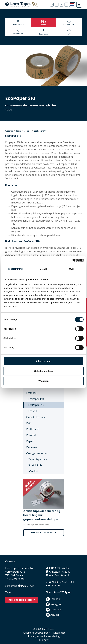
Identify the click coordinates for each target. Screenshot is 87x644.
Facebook (56, 599)
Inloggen (44, 640)
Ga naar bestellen (42, 533)
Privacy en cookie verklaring (44, 636)
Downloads (43, 34)
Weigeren (43, 381)
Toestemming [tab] (15, 269)
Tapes (43, 25)
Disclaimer (59, 633)
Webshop (9, 131)
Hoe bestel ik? (18, 34)
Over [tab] (72, 269)
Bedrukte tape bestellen (22, 600)
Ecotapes (27, 131)
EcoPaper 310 (40, 131)
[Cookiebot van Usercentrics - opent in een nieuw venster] (70, 261)
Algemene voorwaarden (37, 633)
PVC (29, 423)
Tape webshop (18, 25)
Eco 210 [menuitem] (33, 411)
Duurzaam (32, 447)
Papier (30, 441)
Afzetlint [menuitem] (33, 471)
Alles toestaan (44, 361)
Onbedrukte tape (36, 417)
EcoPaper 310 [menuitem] (36, 405)
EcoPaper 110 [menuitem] (36, 399)
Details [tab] (44, 269)
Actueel (55, 615)
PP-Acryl (31, 435)
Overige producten (37, 453)
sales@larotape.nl (59, 575)
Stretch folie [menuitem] (35, 465)
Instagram (56, 604)
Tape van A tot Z (69, 25)
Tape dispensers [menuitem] (38, 459)
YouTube (56, 609)
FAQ (69, 34)
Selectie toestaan (43, 371)
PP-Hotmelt (33, 429)
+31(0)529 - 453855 (60, 568)
